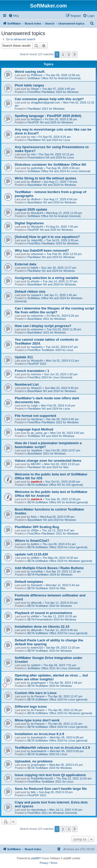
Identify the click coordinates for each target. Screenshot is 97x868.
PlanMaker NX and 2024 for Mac (48, 467)
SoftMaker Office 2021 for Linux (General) (54, 668)
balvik (34, 268)
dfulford (36, 182)
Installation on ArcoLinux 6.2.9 (39, 734)
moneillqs (37, 571)
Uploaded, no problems (34, 761)
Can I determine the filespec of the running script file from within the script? (54, 310)
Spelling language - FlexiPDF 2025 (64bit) (48, 116)
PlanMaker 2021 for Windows (46, 109)
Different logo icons (31, 707)
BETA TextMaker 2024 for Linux (47, 754)
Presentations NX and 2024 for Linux (51, 157)
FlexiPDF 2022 (37, 364)
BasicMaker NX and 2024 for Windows (52, 185)
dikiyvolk (36, 603)
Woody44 (37, 213)
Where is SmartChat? (32, 541)
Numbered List (27, 384)
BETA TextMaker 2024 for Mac (47, 588)
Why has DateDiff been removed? (42, 250)
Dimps (35, 89)
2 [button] (63, 54)
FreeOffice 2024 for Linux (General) (50, 377)
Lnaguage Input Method (34, 429)
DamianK (37, 585)
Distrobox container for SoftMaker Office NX (50, 165)
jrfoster (35, 281)
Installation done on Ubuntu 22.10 (42, 627)
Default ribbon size (30, 292)
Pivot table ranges (29, 85)
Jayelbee (36, 450)
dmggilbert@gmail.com (45, 102)
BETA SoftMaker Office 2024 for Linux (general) (57, 547)
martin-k (36, 482)
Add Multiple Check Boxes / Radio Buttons (49, 568)
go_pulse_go (39, 433)
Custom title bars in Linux (36, 693)
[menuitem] (14, 16)
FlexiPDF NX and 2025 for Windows (50, 122)
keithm (35, 544)
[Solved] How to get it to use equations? (47, 237)
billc (33, 792)
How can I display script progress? (43, 326)
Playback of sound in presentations (43, 613)
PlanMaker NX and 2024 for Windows (51, 257)
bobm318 (37, 648)
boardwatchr (39, 737)
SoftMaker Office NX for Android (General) (54, 78)
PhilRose (36, 75)
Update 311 (24, 357)
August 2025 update (31, 209)
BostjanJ (36, 119)
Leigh (34, 405)
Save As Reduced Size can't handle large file (51, 789)
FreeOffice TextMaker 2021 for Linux (50, 782)
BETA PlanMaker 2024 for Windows (50, 575)
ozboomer (37, 254)
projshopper (38, 683)
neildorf (35, 665)
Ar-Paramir (38, 696)
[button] (75, 54)
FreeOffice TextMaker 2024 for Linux (50, 350)
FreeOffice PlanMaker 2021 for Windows (53, 422)
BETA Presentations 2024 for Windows (52, 619)
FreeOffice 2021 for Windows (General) (52, 813)
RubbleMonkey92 (42, 778)
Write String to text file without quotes (46, 178)
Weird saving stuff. (30, 72)
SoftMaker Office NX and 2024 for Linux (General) (59, 171)
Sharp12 (36, 388)
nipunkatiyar (38, 810)
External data (25, 264)
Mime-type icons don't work (37, 720)
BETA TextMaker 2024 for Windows (50, 606)
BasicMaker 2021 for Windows (47, 319)
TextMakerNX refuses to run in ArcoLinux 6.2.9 (52, 748)
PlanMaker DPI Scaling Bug (37, 527)
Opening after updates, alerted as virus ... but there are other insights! (51, 677)
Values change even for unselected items (48, 461)
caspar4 (36, 295)
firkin (34, 517)
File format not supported (35, 416)
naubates (37, 347)
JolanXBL (37, 240)
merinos (36, 374)
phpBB (35, 858)
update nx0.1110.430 (31, 554)
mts (33, 137)
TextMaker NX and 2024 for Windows (51, 436)
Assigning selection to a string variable (47, 278)
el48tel (35, 558)
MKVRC (36, 464)
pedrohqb (37, 168)
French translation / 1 (32, 371)
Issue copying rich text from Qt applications (50, 775)
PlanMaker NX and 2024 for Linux (49, 140)
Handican (37, 419)
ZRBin (35, 530)
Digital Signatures (29, 223)
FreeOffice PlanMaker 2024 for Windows (53, 92)
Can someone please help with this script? (49, 99)
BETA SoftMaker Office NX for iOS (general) (55, 485)
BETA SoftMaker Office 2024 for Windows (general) (60, 561)
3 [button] (69, 54)
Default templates (29, 582)
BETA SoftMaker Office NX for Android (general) (58, 502)
